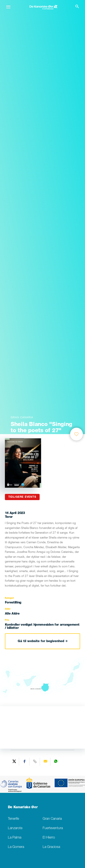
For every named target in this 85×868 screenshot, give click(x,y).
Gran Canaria (52, 819)
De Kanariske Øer (23, 808)
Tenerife (13, 819)
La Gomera (16, 847)
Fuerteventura (53, 828)
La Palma (15, 838)
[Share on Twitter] (14, 762)
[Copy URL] (35, 762)
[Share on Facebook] (25, 762)
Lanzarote (15, 828)
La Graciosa (51, 847)
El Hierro (49, 838)
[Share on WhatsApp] (56, 762)
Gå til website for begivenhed (43, 641)
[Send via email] (46, 762)
